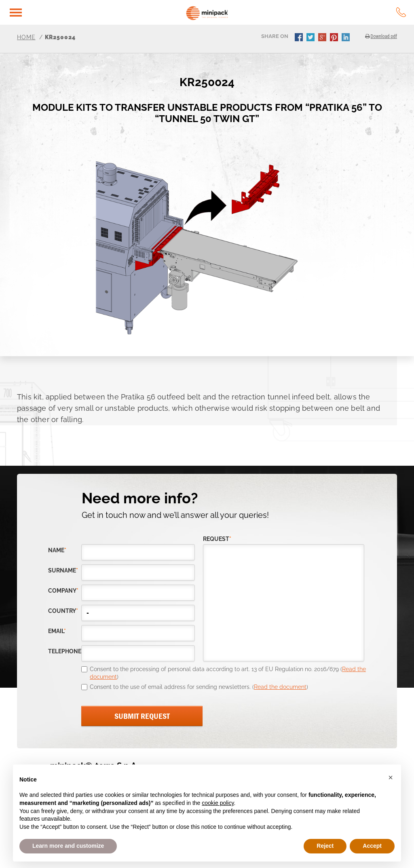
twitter (311, 38)
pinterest (335, 38)
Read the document (280, 687)
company (63, 591)
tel (401, 12)
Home (26, 37)
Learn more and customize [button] (68, 846)
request (217, 539)
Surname (63, 571)
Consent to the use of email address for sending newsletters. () (199, 687)
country (63, 611)
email (57, 631)
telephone (65, 652)
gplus (323, 38)
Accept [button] (372, 846)
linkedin (346, 38)
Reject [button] (325, 846)
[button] (391, 777)
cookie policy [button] (218, 803)
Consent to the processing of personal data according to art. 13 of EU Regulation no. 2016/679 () (228, 673)
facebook (300, 38)
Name (57, 550)
